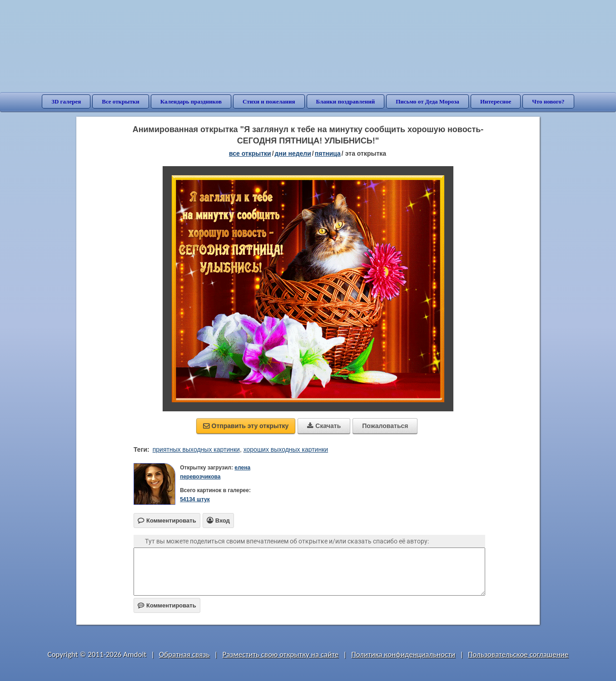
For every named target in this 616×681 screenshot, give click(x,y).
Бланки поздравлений (346, 101)
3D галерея (66, 101)
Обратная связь (184, 654)
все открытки (250, 153)
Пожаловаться (385, 426)
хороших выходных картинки (286, 449)
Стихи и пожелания (269, 101)
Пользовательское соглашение (518, 654)
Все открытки (121, 101)
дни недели (293, 153)
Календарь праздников (191, 101)
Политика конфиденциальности (403, 654)
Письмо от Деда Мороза (427, 101)
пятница (328, 153)
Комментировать (167, 605)
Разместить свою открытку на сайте (280, 654)
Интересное (496, 101)
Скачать (324, 426)
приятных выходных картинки (196, 449)
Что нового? (548, 101)
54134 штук (195, 499)
